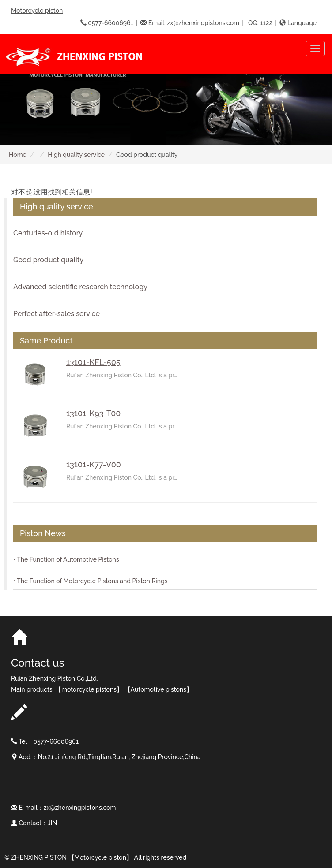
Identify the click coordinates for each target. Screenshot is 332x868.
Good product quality (48, 260)
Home (18, 155)
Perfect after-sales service (57, 314)
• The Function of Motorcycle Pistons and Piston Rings (91, 581)
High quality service (76, 155)
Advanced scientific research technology (80, 287)
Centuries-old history (48, 233)
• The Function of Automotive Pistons (66, 559)
